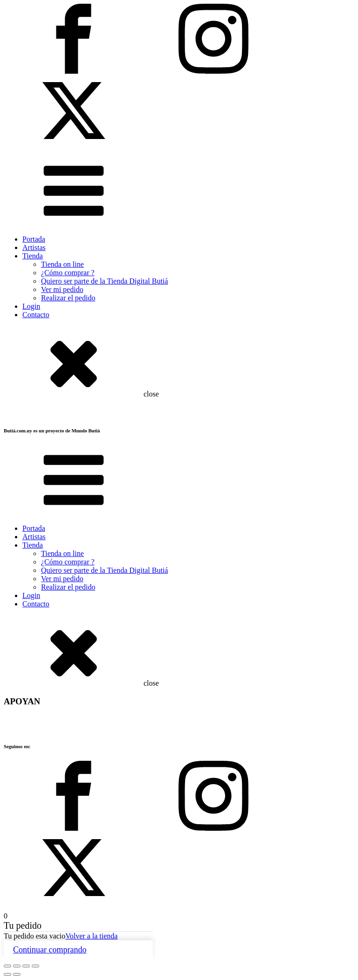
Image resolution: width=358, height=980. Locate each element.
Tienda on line (62, 264)
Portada (34, 239)
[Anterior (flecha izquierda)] (7, 974)
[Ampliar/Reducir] (7, 966)
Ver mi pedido (62, 289)
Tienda (33, 256)
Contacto (36, 315)
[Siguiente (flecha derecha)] (17, 974)
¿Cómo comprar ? (68, 273)
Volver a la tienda (91, 936)
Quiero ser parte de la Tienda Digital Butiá (104, 281)
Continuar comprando (50, 950)
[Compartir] (26, 966)
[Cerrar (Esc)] (35, 966)
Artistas (34, 247)
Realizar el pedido (68, 298)
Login (31, 306)
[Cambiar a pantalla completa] (17, 966)
